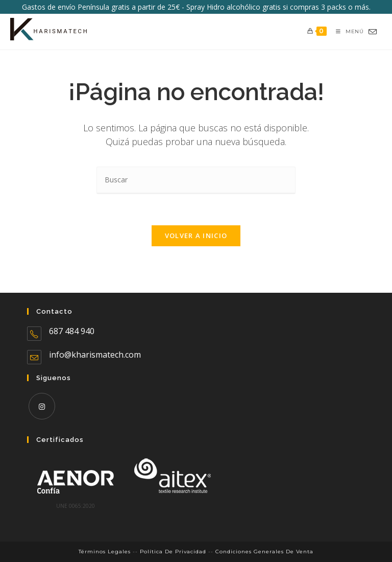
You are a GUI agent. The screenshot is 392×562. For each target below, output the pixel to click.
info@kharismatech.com (95, 355)
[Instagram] (42, 406)
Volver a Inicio (196, 236)
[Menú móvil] (346, 31)
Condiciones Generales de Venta (264, 552)
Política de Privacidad (173, 552)
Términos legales (105, 552)
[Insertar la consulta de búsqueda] (196, 180)
